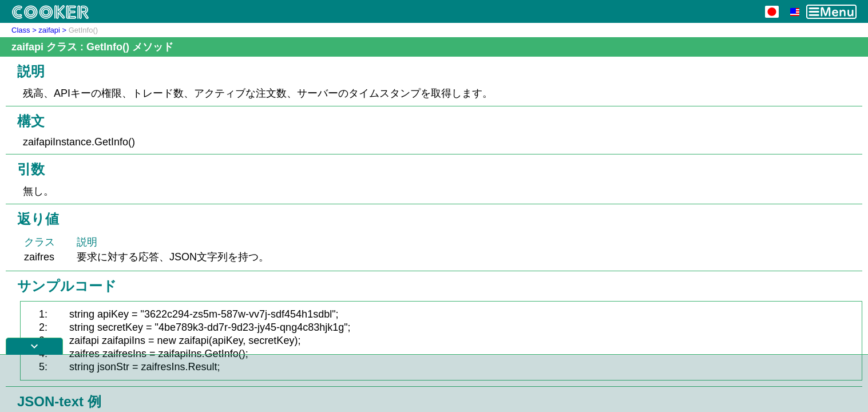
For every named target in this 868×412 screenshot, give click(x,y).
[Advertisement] (434, 383)
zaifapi (49, 30)
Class (21, 30)
